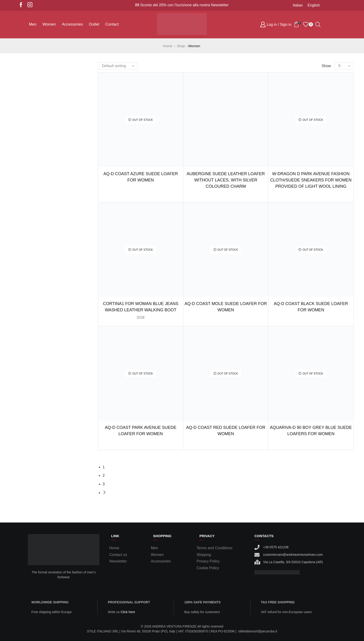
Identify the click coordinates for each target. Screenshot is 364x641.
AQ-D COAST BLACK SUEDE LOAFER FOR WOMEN (311, 307)
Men (33, 24)
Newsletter (118, 561)
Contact (112, 24)
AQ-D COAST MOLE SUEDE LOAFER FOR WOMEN (226, 307)
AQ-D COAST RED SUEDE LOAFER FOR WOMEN (226, 431)
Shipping (204, 555)
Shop (181, 46)
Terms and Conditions (214, 548)
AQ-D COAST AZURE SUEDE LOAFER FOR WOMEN (141, 177)
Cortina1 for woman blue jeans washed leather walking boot (141, 307)
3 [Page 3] (104, 484)
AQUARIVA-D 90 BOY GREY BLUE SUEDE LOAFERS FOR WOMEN (311, 431)
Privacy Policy (208, 561)
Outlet (94, 24)
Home (168, 46)
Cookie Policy (208, 568)
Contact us (118, 555)
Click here (128, 612)
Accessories (72, 24)
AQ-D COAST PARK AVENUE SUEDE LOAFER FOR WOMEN (141, 431)
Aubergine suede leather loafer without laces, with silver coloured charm (226, 180)
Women (49, 24)
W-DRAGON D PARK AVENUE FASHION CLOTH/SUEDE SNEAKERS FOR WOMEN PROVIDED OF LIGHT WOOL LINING (311, 180)
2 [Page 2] (104, 475)
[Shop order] (118, 66)
